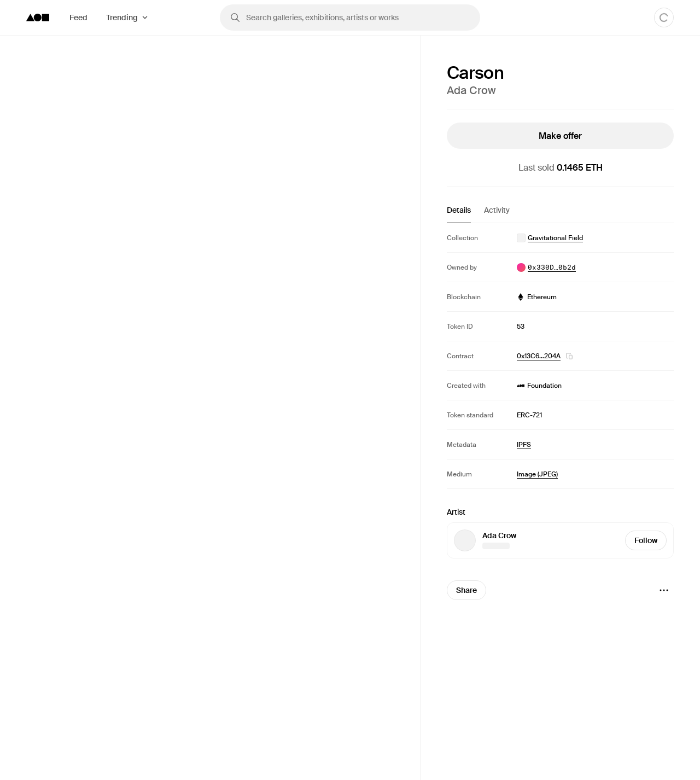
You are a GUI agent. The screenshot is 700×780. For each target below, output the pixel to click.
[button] (569, 356)
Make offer (560, 136)
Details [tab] (459, 210)
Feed (78, 18)
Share (466, 590)
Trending (122, 18)
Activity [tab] (497, 210)
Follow (646, 540)
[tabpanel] (560, 356)
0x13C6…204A (539, 356)
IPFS (524, 445)
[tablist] (560, 214)
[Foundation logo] (38, 18)
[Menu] (664, 590)
